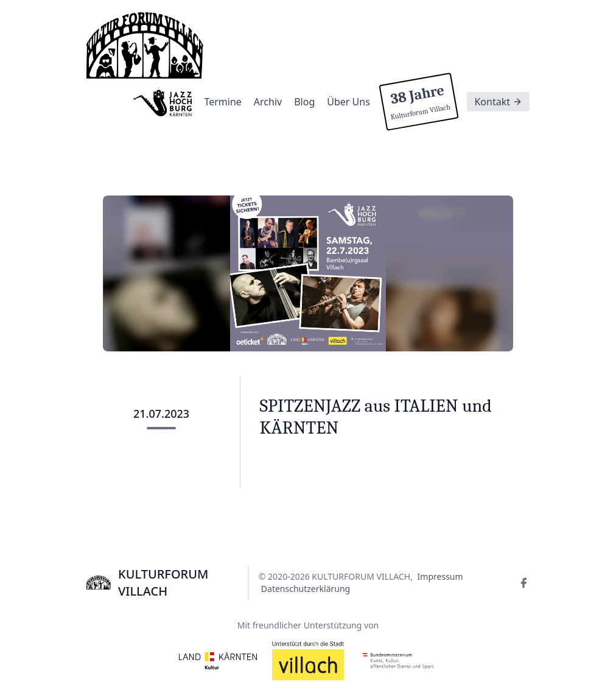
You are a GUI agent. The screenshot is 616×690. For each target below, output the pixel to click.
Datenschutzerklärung (306, 589)
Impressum (440, 576)
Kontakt (498, 102)
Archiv (268, 102)
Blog (304, 102)
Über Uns (348, 102)
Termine (222, 102)
